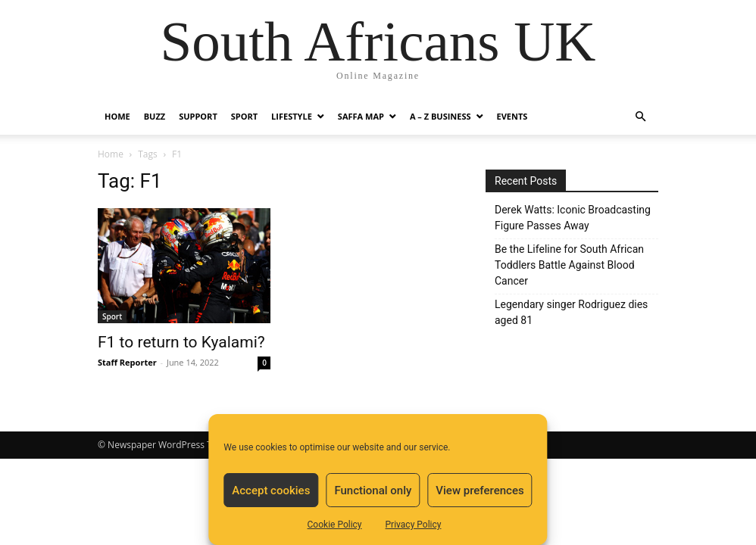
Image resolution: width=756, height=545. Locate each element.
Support (198, 116)
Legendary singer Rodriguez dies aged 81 (571, 312)
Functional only (373, 490)
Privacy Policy (414, 525)
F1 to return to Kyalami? (181, 342)
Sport (244, 116)
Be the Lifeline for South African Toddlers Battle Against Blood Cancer (569, 265)
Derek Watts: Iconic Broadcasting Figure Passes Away (573, 218)
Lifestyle (292, 116)
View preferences (480, 490)
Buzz (155, 116)
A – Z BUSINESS (440, 116)
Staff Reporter (127, 362)
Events (512, 116)
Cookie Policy (335, 525)
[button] (640, 117)
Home (117, 116)
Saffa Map (361, 116)
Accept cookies (271, 490)
